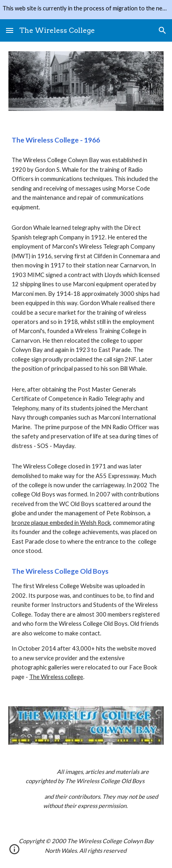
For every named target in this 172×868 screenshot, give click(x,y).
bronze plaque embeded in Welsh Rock (61, 523)
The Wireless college (56, 677)
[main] (86, 140)
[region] (86, 10)
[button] (10, 30)
